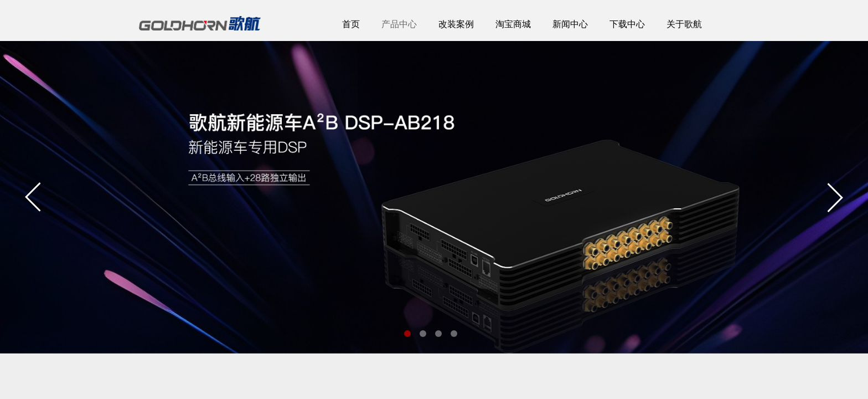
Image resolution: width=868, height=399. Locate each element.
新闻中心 (570, 24)
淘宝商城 (513, 24)
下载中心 (627, 24)
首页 (351, 24)
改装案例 (456, 24)
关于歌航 (684, 24)
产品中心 (399, 24)
